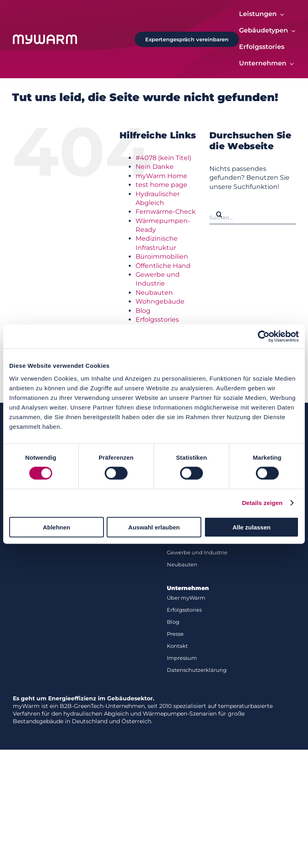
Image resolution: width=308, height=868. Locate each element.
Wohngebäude (160, 302)
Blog (143, 311)
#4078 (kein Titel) (163, 158)
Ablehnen (57, 527)
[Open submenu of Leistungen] (280, 15)
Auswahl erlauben (154, 527)
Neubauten (154, 293)
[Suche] (219, 215)
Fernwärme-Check (166, 212)
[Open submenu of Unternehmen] (290, 64)
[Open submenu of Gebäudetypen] (292, 31)
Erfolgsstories (157, 320)
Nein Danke (155, 167)
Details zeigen (262, 503)
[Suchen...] (253, 215)
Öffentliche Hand (163, 266)
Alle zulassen (252, 527)
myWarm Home (161, 176)
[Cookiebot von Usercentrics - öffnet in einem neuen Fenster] (264, 337)
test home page (161, 185)
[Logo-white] (45, 38)
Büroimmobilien (162, 257)
